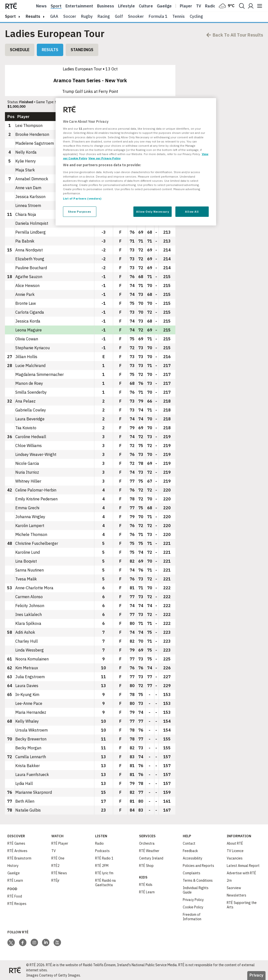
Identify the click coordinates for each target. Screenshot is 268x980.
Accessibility (193, 858)
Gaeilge (164, 6)
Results (50, 50)
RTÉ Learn (15, 880)
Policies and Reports (198, 866)
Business (106, 6)
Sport (56, 6)
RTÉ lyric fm (104, 873)
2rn (229, 880)
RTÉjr (55, 880)
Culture (146, 6)
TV (54, 851)
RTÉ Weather (149, 851)
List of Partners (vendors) (82, 198)
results (33, 16)
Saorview (234, 888)
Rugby (87, 16)
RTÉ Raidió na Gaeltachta (105, 883)
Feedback (190, 851)
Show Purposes (79, 212)
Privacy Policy (193, 900)
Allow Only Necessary (153, 212)
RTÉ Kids (146, 885)
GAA (54, 16)
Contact (189, 843)
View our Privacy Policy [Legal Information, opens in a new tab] (104, 158)
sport (10, 16)
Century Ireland (151, 858)
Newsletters (237, 895)
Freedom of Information (192, 917)
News (41, 6)
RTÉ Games (16, 843)
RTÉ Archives (17, 851)
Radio (210, 6)
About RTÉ (235, 843)
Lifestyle (126, 6)
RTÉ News (59, 873)
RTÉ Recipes (17, 904)
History (13, 866)
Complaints (192, 873)
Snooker (136, 16)
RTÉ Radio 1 (104, 858)
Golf (119, 16)
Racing (104, 16)
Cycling (196, 16)
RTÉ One (58, 858)
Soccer (70, 16)
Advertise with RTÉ (241, 873)
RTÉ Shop (146, 866)
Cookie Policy (193, 907)
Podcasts (102, 851)
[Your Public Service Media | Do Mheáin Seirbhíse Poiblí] (15, 970)
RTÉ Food (15, 896)
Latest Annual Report (243, 866)
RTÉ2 (55, 866)
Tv (199, 6)
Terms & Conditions (198, 880)
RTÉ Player (60, 843)
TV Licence (235, 851)
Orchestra (147, 843)
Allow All (192, 212)
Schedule (20, 50)
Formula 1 (158, 16)
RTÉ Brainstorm (19, 858)
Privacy (256, 975)
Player (186, 6)
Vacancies (235, 858)
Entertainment (79, 6)
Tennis (179, 16)
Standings (82, 50)
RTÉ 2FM (102, 866)
